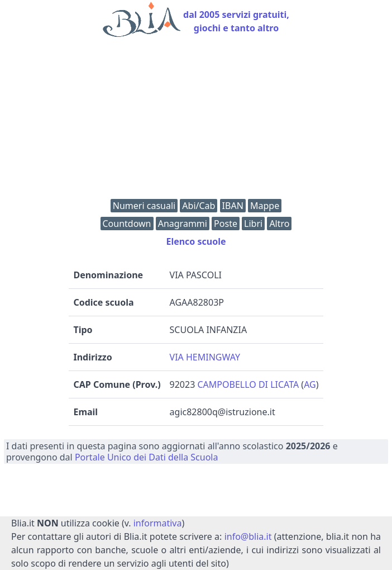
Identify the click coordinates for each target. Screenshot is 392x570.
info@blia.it (248, 536)
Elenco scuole (196, 241)
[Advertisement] (196, 121)
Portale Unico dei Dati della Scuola (147, 457)
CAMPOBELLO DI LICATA (248, 384)
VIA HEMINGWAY (205, 357)
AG (310, 384)
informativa (158, 523)
